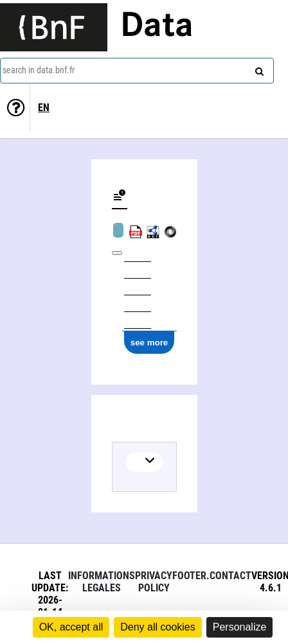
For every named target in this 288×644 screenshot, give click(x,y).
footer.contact (212, 576)
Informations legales (102, 582)
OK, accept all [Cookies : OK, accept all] (71, 627)
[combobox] (137, 71)
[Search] (258, 69)
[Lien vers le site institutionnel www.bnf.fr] (54, 27)
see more (149, 343)
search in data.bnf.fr (39, 70)
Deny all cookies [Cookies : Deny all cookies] (158, 627)
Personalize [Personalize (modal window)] (240, 627)
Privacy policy (154, 582)
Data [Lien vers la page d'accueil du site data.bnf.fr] (157, 27)
